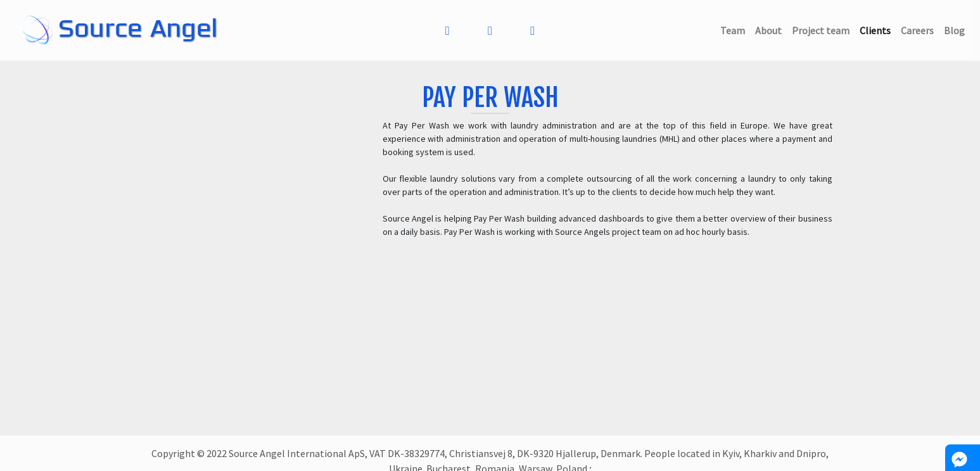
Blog (957, 29)
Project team (823, 29)
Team (735, 29)
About (771, 29)
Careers (920, 29)
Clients (878, 29)
